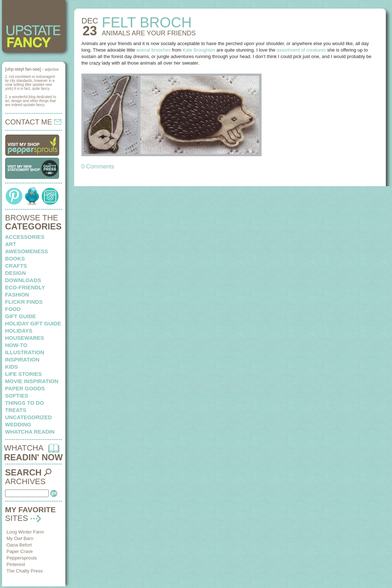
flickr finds (24, 302)
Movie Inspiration (32, 381)
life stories (23, 374)
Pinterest (16, 564)
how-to (16, 345)
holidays (19, 331)
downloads (23, 280)
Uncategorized (28, 417)
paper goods (25, 388)
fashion (17, 295)
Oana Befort (19, 545)
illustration (25, 352)
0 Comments (98, 166)
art (11, 244)
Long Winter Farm (25, 532)
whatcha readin (30, 432)
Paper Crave (20, 551)
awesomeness (26, 251)
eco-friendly (25, 287)
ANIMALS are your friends (149, 33)
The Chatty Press (24, 571)
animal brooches (153, 50)
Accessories (25, 237)
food (13, 309)
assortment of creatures (301, 50)
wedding (18, 424)
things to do (24, 403)
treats (16, 410)
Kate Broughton (199, 50)
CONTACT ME (33, 122)
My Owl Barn (20, 538)
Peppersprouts (22, 558)
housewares (24, 338)
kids (12, 367)
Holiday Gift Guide (33, 323)
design (15, 273)
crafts (16, 266)
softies (17, 396)
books (15, 258)
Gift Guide (21, 316)
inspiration (22, 359)
